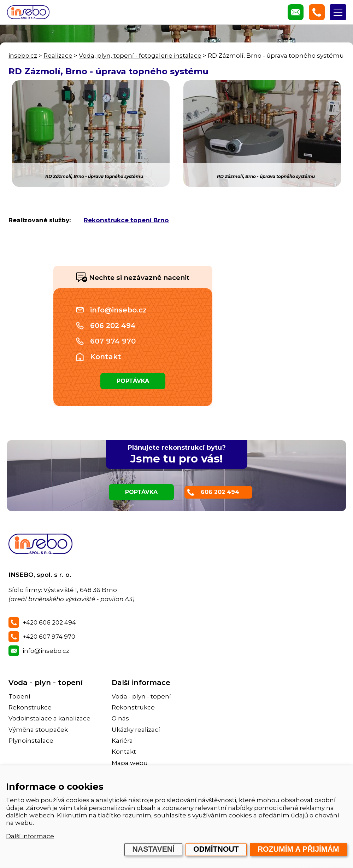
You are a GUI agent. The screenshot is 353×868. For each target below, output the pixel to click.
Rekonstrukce (30, 707)
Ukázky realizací (136, 730)
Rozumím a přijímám (298, 849)
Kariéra (122, 741)
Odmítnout (216, 849)
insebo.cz (23, 56)
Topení (19, 696)
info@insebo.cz (118, 310)
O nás (120, 718)
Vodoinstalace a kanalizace (49, 718)
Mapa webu (130, 763)
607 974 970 (113, 341)
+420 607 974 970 (49, 637)
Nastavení (153, 849)
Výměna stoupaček (38, 730)
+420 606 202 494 (49, 622)
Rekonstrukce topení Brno (126, 220)
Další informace (30, 836)
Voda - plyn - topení (46, 683)
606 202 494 (113, 326)
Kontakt (106, 357)
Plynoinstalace (31, 741)
